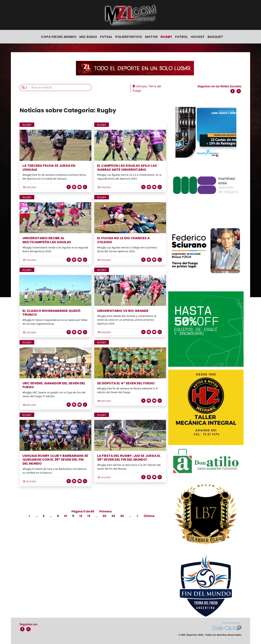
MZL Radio (88, 37)
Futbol (182, 37)
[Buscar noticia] (60, 88)
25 (113, 516)
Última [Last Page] (149, 516)
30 (122, 516)
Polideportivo (129, 37)
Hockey (198, 37)
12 (81, 516)
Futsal (106, 37)
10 (66, 516)
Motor (151, 37)
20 (104, 516)
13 (89, 516)
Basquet (215, 37)
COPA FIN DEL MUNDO (59, 37)
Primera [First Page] (105, 511)
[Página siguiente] (137, 516)
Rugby (166, 37)
